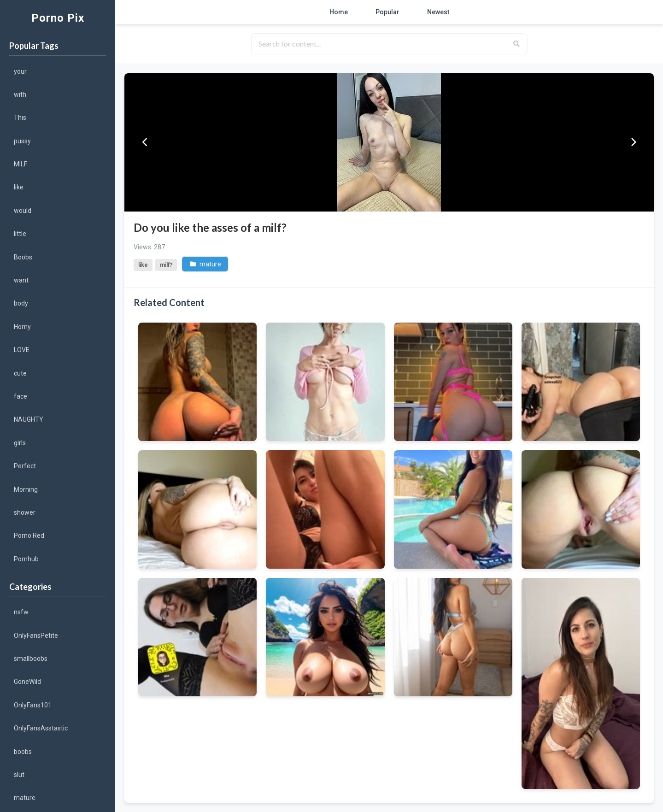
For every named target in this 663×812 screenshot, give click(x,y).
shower (25, 512)
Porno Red (29, 535)
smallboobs (31, 659)
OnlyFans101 (33, 705)
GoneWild (27, 682)
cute (20, 373)
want (21, 280)
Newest (438, 12)
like (19, 187)
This (20, 118)
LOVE (22, 350)
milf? (166, 265)
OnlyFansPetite (36, 635)
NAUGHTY (29, 419)
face (21, 396)
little (20, 234)
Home (339, 12)
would (23, 211)
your (20, 71)
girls (20, 443)
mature (25, 798)
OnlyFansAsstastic (41, 728)
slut (19, 775)
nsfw (21, 612)
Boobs (23, 257)
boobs (23, 752)
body (21, 303)
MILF (21, 164)
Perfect (25, 466)
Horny (22, 327)
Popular (387, 12)
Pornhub (26, 559)
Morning (26, 489)
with (20, 94)
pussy (22, 141)
